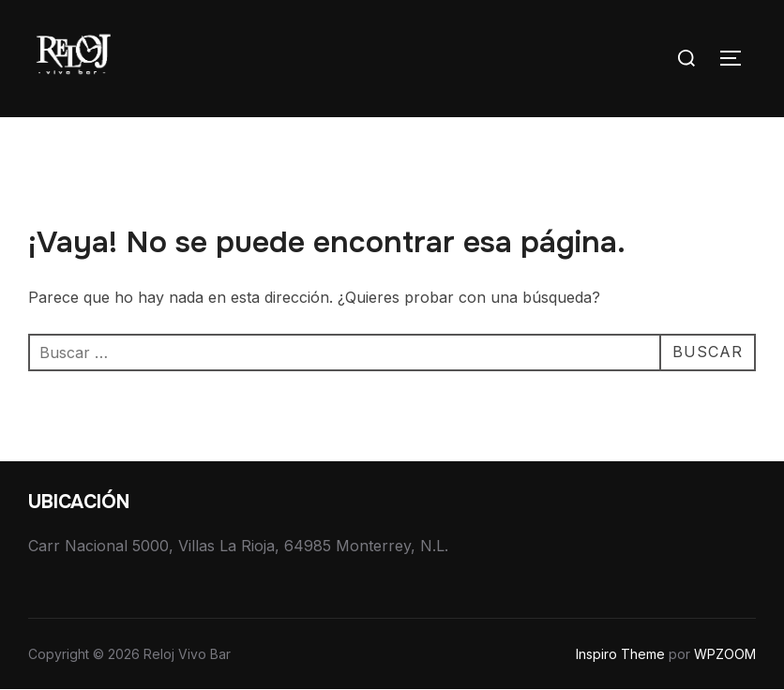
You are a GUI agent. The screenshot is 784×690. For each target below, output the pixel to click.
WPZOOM (725, 654)
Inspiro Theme (620, 654)
